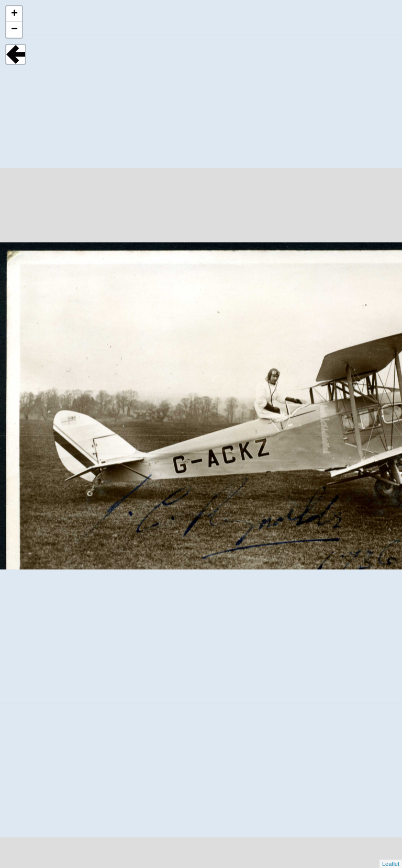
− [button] (14, 30)
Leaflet (391, 864)
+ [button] (14, 14)
